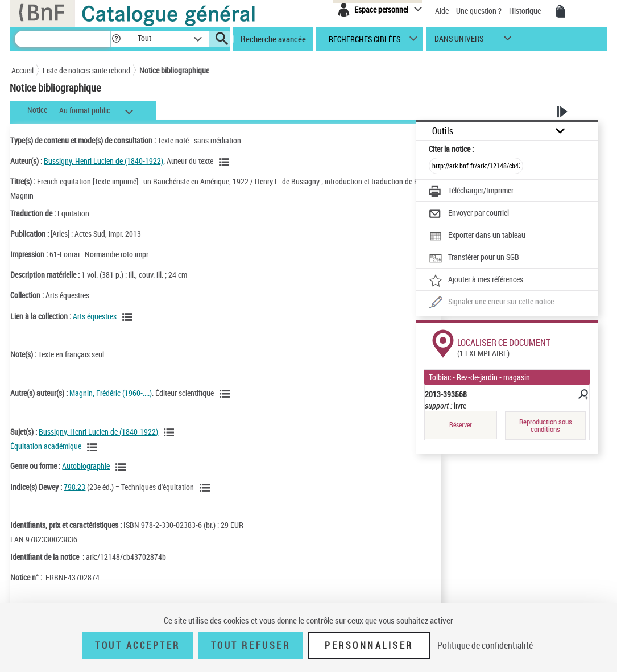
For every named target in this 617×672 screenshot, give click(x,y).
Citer (451, 149)
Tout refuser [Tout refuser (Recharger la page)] (250, 645)
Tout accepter (138, 645)
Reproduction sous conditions (546, 425)
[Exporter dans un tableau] (477, 236)
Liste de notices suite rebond (86, 70)
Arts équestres (95, 316)
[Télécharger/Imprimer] (471, 192)
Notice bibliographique (174, 70)
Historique (526, 11)
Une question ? (479, 11)
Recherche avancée (273, 39)
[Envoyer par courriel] (469, 214)
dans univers (459, 41)
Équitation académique (46, 446)
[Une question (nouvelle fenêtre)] (491, 303)
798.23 (74, 487)
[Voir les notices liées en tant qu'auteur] (226, 162)
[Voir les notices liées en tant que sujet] (171, 432)
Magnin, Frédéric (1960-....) (111, 393)
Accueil (22, 70)
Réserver (461, 425)
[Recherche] (63, 39)
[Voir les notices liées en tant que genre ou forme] (122, 467)
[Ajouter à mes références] (476, 281)
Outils (443, 131)
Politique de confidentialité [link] (485, 645)
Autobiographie (86, 466)
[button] (116, 39)
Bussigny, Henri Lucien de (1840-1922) (103, 161)
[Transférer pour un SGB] (474, 258)
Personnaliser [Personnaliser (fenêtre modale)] (369, 645)
